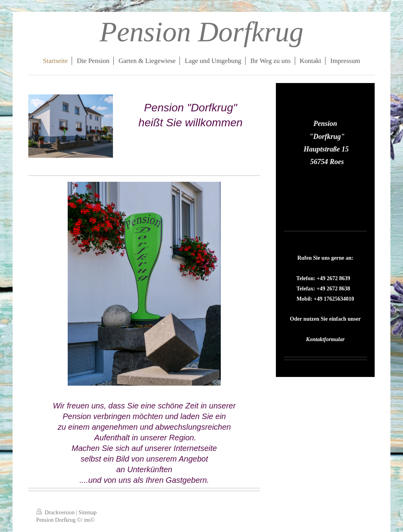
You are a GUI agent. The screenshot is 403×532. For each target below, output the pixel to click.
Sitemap (88, 513)
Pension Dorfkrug (201, 32)
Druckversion (56, 513)
